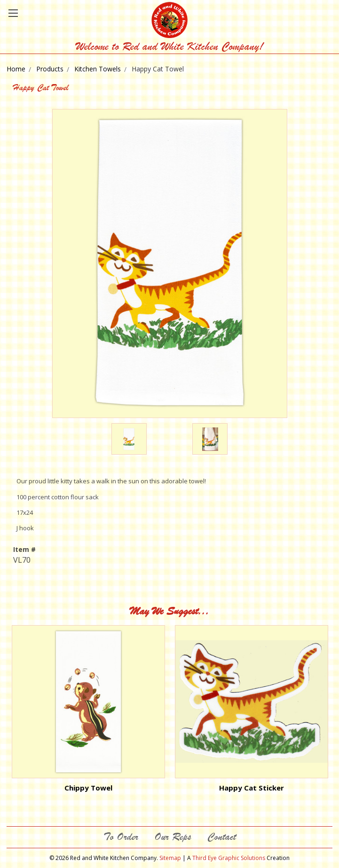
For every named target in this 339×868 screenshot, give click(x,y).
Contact (222, 837)
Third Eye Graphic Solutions (229, 858)
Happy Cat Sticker (252, 788)
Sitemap (170, 858)
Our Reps (173, 837)
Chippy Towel (88, 788)
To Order (121, 837)
